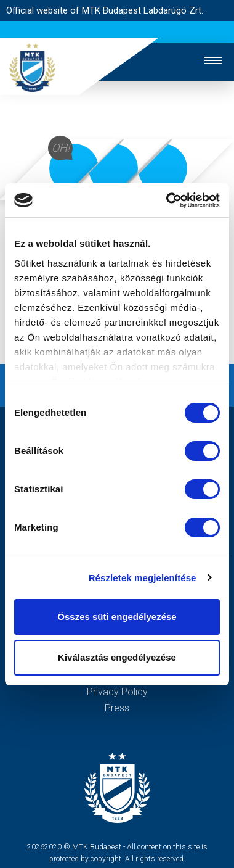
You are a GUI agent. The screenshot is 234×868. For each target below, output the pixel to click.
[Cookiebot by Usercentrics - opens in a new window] (167, 200)
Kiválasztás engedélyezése (117, 657)
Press (117, 708)
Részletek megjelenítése (143, 578)
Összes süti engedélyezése (117, 617)
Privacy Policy (117, 692)
